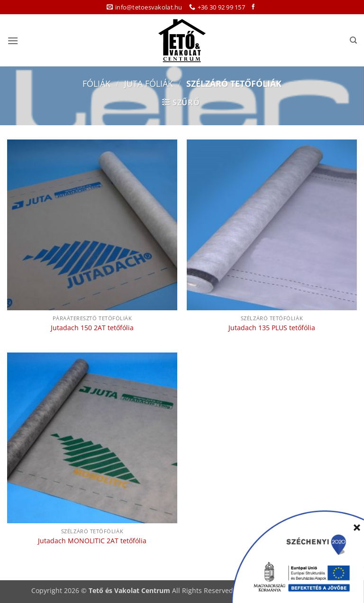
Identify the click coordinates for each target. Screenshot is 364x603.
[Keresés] (353, 40)
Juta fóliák (149, 83)
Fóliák (96, 83)
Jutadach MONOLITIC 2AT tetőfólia (92, 541)
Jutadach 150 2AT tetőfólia (92, 328)
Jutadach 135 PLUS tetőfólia (272, 328)
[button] (13, 41)
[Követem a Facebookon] (253, 7)
